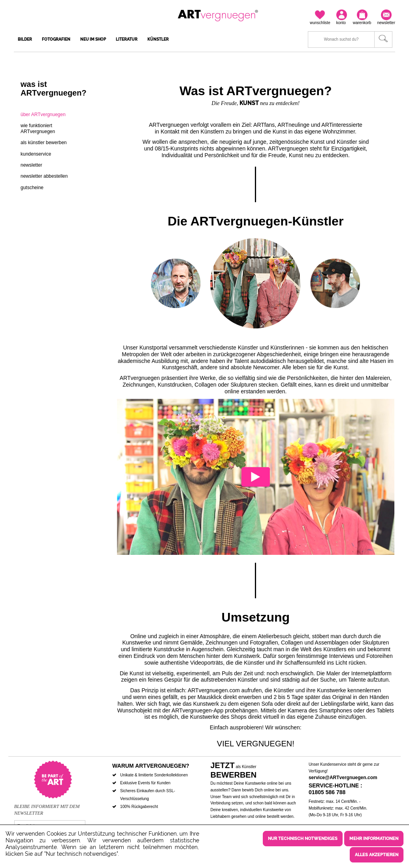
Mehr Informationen (374, 839)
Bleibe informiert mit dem (47, 806)
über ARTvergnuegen (43, 115)
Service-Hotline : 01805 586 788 (335, 789)
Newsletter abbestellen (44, 176)
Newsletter (31, 165)
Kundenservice (36, 154)
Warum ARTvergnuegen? (151, 766)
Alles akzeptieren (377, 855)
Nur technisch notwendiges (303, 839)
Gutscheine (32, 188)
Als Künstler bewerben (44, 143)
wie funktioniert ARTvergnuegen (38, 128)
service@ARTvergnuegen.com (343, 778)
